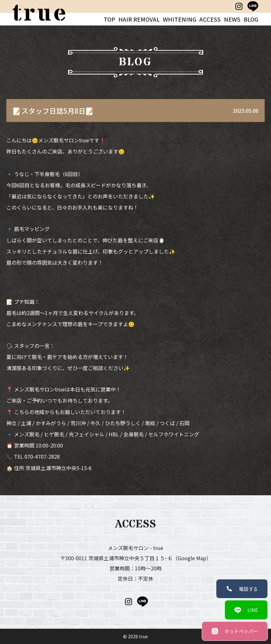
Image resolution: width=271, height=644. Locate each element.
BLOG (251, 19)
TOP (109, 19)
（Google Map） (192, 558)
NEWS (232, 19)
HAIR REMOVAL (139, 19)
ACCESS (210, 19)
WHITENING (180, 19)
